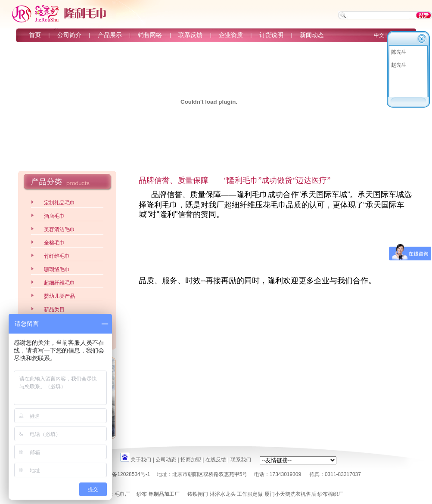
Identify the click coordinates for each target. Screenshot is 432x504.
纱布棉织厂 (330, 494)
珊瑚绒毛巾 (57, 269)
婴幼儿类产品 (59, 296)
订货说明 (271, 35)
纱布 (142, 494)
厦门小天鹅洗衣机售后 (290, 494)
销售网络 (150, 35)
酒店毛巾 (54, 216)
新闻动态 (312, 35)
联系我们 (241, 460)
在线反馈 (216, 460)
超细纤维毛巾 (59, 283)
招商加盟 (191, 460)
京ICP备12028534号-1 (124, 474)
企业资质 (231, 35)
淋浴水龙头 (223, 494)
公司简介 (69, 35)
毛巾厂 (122, 494)
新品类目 (54, 309)
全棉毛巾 (54, 243)
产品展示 (110, 35)
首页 (35, 35)
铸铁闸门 (198, 494)
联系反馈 (190, 35)
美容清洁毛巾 (59, 229)
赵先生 (399, 65)
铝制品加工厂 (164, 494)
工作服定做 (250, 494)
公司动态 (166, 460)
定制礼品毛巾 (59, 203)
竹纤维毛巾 (57, 256)
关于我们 (141, 460)
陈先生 (399, 52)
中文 (379, 35)
